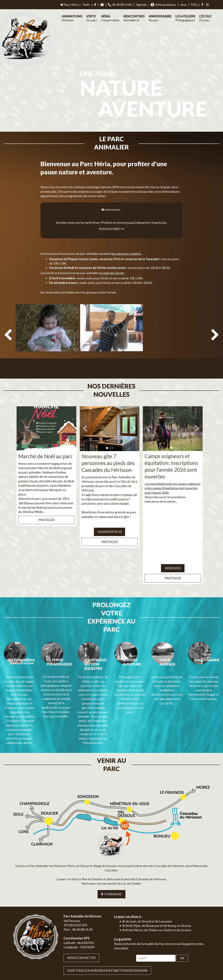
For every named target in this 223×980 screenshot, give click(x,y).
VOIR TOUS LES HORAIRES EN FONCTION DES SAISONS (107, 921)
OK (182, 909)
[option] (47, 331)
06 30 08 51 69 (120, 5)
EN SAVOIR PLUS (109, 515)
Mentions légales (202, 958)
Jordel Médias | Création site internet (118, 958)
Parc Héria (69, 5)
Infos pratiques (163, 5)
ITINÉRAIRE (111, 845)
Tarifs (86, 5)
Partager (46, 503)
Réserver (173, 552)
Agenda (141, 5)
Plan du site (186, 958)
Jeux (183, 5)
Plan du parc (111, 221)
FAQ (194, 5)
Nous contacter (81, 909)
